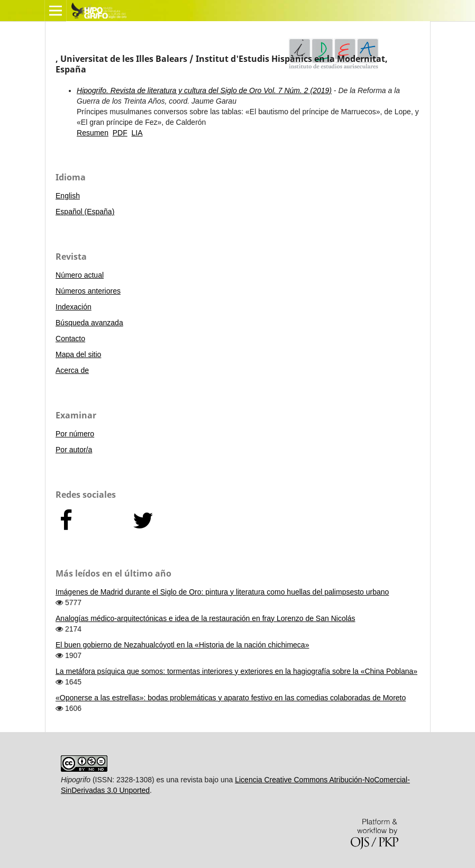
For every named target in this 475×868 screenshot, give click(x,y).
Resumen (93, 133)
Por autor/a (74, 450)
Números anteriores (88, 291)
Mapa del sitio (78, 354)
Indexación (74, 307)
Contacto (70, 339)
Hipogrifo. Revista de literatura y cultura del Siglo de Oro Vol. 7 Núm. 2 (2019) (204, 90)
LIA (137, 133)
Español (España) (85, 212)
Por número (75, 434)
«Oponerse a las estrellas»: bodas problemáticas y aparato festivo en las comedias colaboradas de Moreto (231, 698)
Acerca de (72, 370)
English (68, 196)
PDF (120, 133)
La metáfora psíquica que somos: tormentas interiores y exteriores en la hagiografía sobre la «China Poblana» (236, 671)
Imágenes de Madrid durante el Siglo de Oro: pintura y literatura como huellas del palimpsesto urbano (222, 592)
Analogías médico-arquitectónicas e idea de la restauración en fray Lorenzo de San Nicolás (205, 618)
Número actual (80, 275)
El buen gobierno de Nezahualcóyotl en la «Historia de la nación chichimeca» (182, 645)
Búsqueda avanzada (89, 323)
